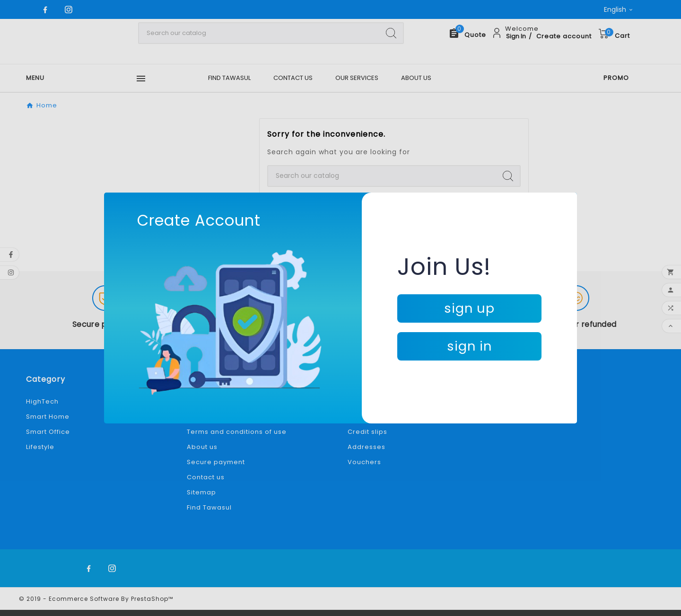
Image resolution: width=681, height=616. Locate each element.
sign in (469, 346)
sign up (469, 308)
